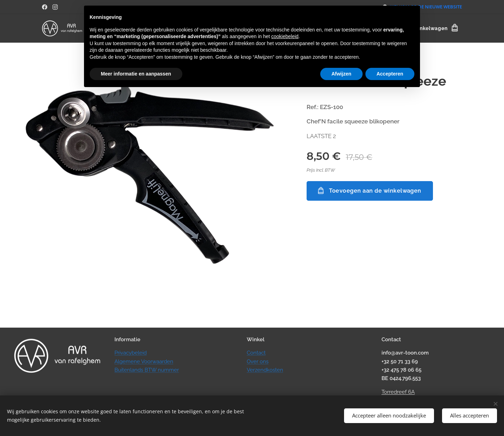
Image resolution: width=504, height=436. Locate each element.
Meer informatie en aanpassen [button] (136, 74)
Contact (256, 353)
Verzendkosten (265, 370)
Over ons (258, 362)
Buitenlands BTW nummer (147, 370)
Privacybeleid (131, 353)
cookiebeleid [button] (285, 36)
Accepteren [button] (390, 74)
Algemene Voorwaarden (144, 362)
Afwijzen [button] (341, 74)
